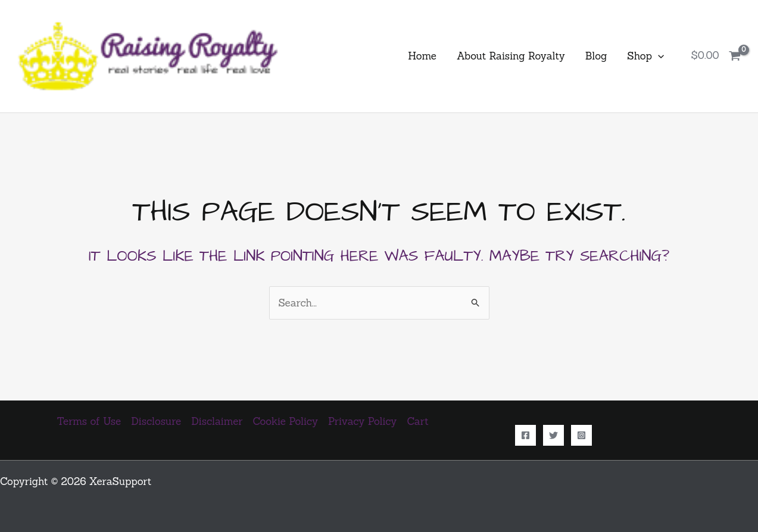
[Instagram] (581, 435)
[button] (658, 56)
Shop (645, 56)
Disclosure (156, 421)
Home (422, 56)
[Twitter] (553, 435)
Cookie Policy (286, 421)
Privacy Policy (362, 421)
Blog (596, 56)
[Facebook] (525, 435)
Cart (417, 421)
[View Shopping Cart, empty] (716, 56)
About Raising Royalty (511, 56)
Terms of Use (89, 421)
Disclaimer (217, 421)
